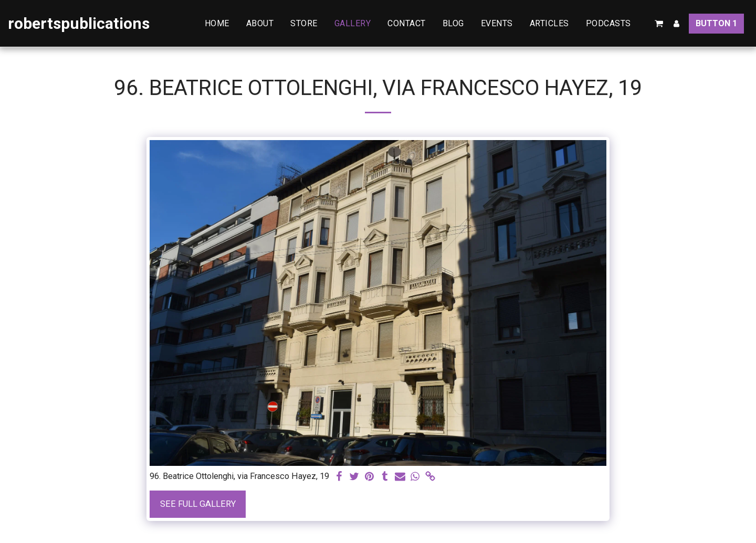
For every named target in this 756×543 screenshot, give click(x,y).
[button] (614, 23)
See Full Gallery (198, 504)
